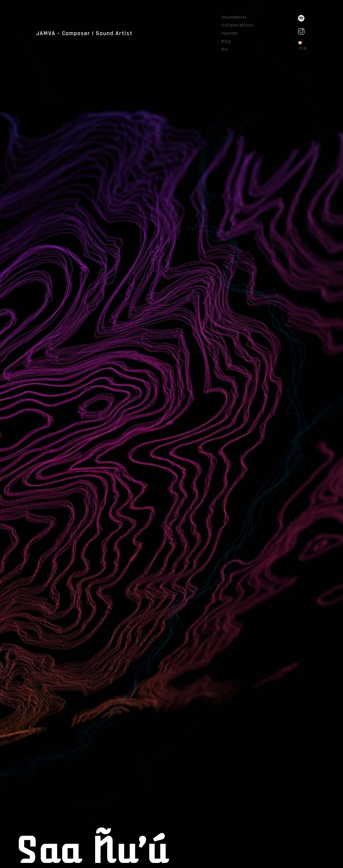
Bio (225, 49)
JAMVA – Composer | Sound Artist (84, 33)
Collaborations (238, 25)
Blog (226, 41)
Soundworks (234, 17)
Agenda (230, 33)
